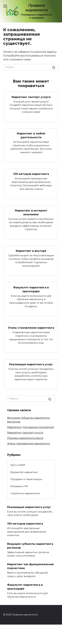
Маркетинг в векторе (31, 251)
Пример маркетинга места (25, 438)
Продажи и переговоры (26, 479)
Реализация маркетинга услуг (31, 364)
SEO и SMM (18, 465)
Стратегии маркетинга (25, 493)
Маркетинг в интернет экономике (31, 212)
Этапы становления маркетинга (31, 328)
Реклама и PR (19, 486)
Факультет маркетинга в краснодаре (31, 289)
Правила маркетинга (36, 8)
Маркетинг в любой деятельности (31, 135)
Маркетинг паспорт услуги (31, 97)
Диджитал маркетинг (24, 472)
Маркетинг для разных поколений (31, 427)
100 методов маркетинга (31, 174)
